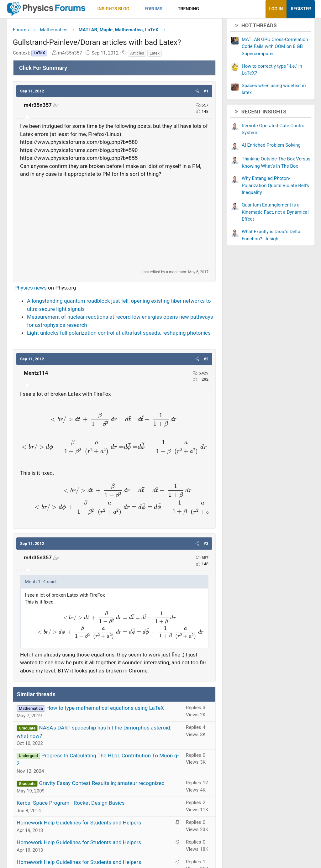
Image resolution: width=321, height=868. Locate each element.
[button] (135, 9)
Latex (155, 55)
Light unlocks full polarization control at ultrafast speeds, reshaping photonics (119, 335)
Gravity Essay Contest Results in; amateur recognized (102, 786)
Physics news (31, 290)
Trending (188, 9)
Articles (137, 55)
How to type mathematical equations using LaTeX (105, 710)
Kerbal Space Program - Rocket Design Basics (71, 805)
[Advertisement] (114, 226)
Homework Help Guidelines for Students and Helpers (79, 825)
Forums (153, 9)
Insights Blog (113, 9)
